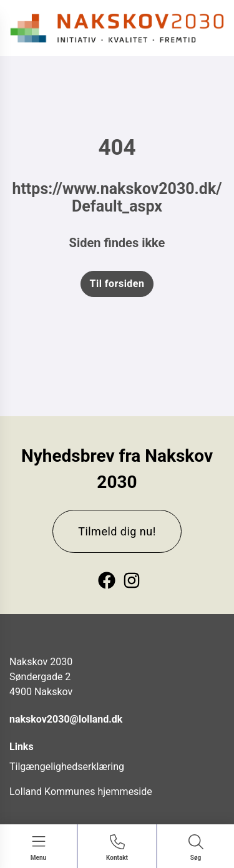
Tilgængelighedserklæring (67, 767)
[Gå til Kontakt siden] (117, 848)
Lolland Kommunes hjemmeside (81, 792)
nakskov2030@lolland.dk (66, 719)
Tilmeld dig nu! (117, 531)
